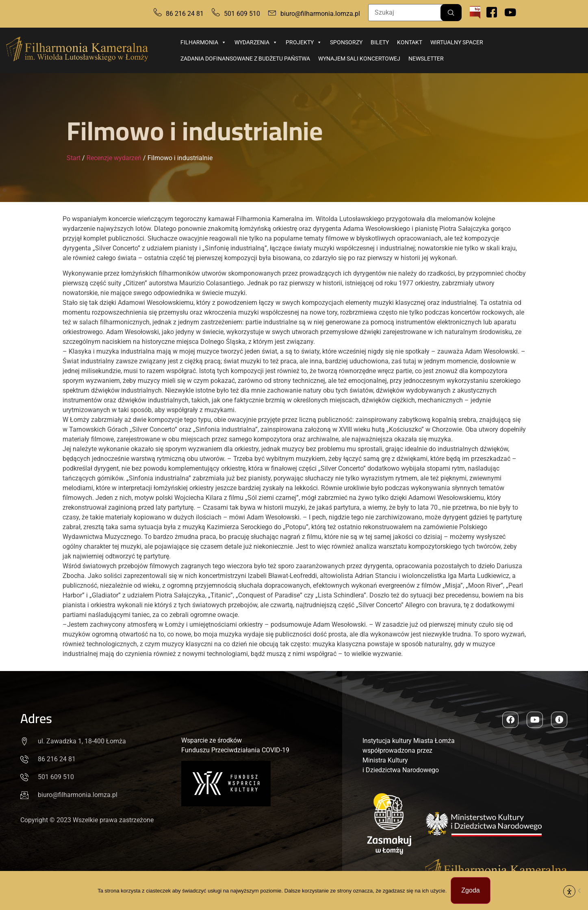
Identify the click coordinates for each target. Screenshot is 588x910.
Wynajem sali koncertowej (359, 59)
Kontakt (410, 42)
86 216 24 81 (185, 14)
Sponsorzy (346, 42)
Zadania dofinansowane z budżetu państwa (245, 59)
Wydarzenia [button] (256, 42)
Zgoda (470, 890)
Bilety (380, 42)
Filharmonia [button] (203, 42)
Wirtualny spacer (457, 42)
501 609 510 (242, 14)
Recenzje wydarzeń (114, 158)
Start (74, 158)
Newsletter (426, 59)
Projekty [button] (304, 42)
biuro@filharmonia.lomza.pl (320, 14)
